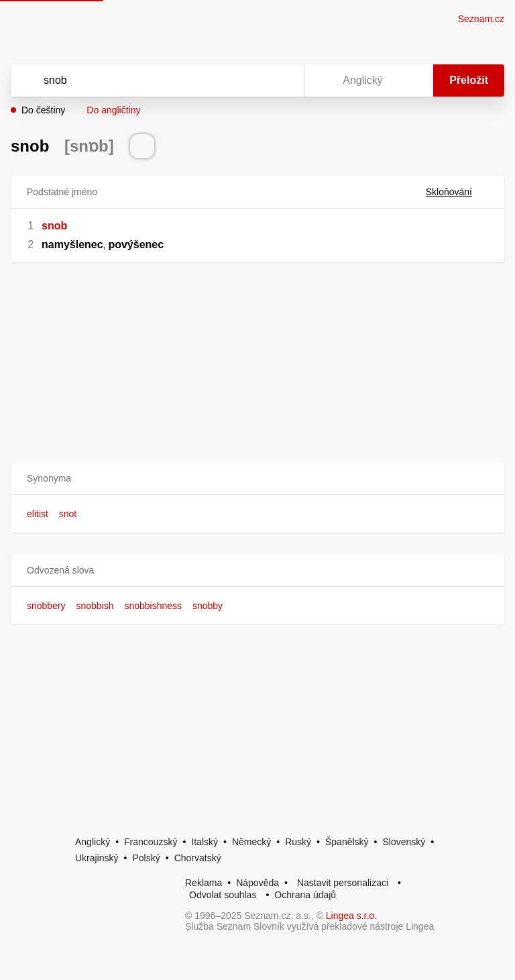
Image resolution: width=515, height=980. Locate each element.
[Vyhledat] (140, 80)
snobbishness (153, 606)
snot (68, 514)
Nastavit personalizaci (343, 883)
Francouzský (151, 842)
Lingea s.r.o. (351, 916)
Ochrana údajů (305, 895)
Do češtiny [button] (43, 110)
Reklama (204, 883)
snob (54, 226)
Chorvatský (198, 858)
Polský (146, 858)
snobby (208, 606)
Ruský (298, 842)
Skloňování (457, 192)
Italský (205, 842)
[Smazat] (252, 80)
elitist (38, 514)
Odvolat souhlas (223, 895)
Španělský (347, 842)
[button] (257, 479)
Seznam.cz (481, 19)
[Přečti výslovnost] (142, 146)
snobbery (46, 606)
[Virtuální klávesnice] (282, 80)
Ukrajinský (97, 858)
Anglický (93, 842)
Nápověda (257, 883)
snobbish (95, 606)
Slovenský (404, 842)
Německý (251, 842)
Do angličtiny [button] (113, 110)
